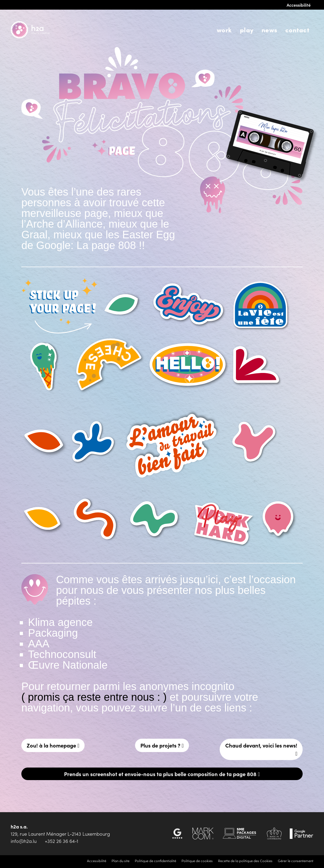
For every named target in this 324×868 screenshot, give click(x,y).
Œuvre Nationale (68, 665)
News (269, 30)
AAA (39, 644)
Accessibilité (299, 5)
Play (247, 30)
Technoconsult (62, 654)
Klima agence (60, 622)
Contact (297, 30)
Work (224, 30)
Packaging (53, 633)
